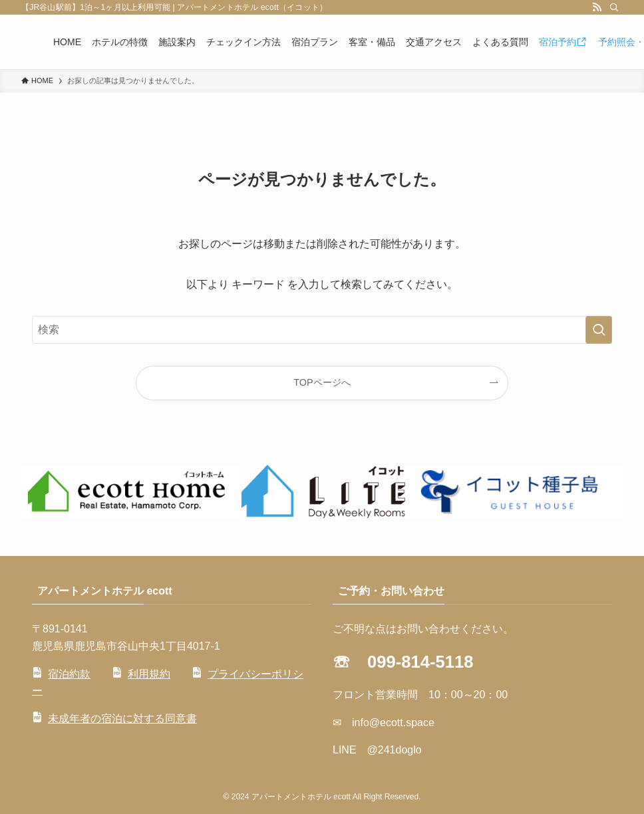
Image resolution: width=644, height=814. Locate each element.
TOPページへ (322, 382)
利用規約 (149, 674)
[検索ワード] (322, 330)
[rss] (597, 7)
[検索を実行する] (599, 330)
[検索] (614, 7)
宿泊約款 (69, 674)
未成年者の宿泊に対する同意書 (122, 719)
